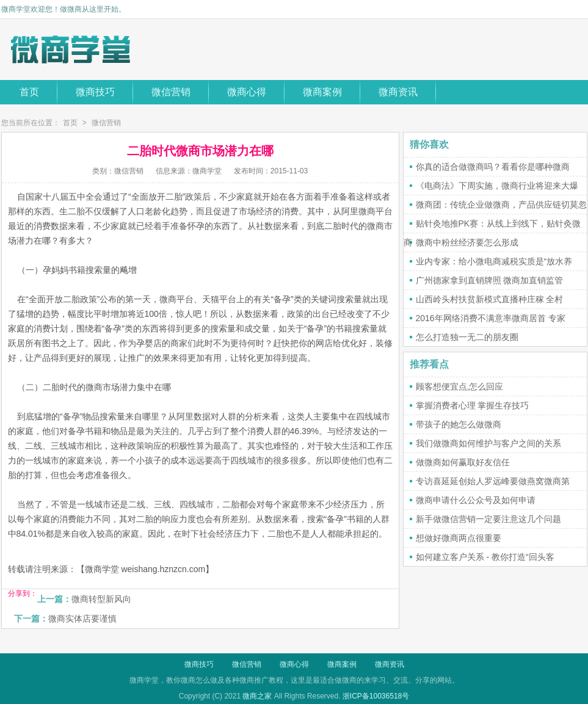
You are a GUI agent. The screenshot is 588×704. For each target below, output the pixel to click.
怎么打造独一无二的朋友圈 (467, 337)
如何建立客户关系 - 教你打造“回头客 (485, 557)
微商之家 (257, 696)
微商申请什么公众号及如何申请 (476, 500)
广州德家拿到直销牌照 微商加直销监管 (490, 280)
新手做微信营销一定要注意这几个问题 (488, 519)
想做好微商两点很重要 (459, 538)
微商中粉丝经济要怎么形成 (467, 242)
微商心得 (247, 92)
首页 (29, 92)
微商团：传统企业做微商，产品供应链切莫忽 (501, 205)
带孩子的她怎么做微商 (459, 424)
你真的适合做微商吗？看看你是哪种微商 (493, 167)
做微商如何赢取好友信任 (463, 462)
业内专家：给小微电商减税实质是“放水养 (494, 261)
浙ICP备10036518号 (376, 696)
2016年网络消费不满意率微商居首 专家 (491, 318)
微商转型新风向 (101, 599)
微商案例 (322, 92)
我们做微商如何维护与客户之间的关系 (488, 443)
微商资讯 (398, 92)
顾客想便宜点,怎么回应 (460, 386)
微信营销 (171, 92)
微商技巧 (95, 92)
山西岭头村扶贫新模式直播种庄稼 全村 (490, 299)
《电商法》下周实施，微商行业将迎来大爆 (497, 186)
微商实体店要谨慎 (82, 619)
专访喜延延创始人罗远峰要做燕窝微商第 (493, 481)
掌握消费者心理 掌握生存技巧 (473, 405)
